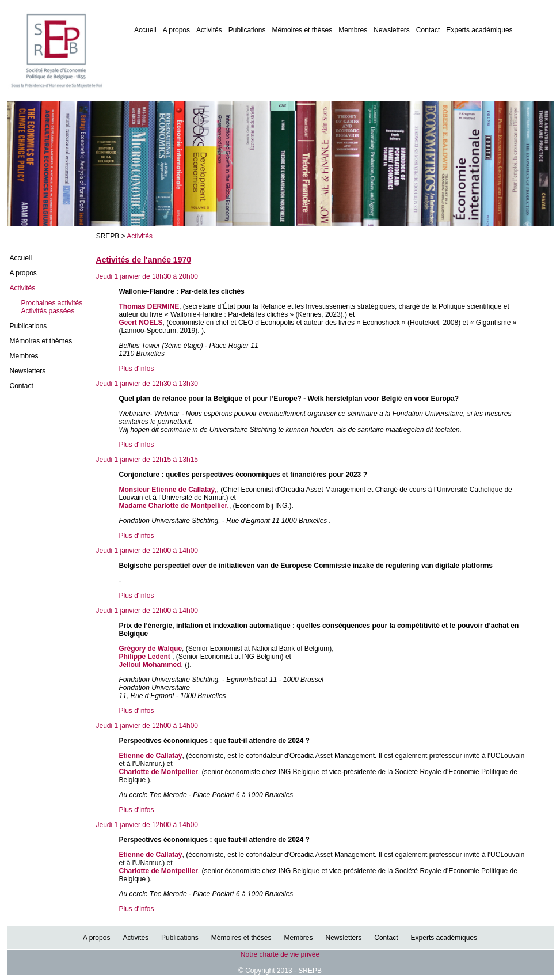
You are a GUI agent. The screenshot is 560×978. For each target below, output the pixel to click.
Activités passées (48, 311)
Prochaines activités (52, 303)
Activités (209, 30)
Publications (247, 30)
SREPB (108, 236)
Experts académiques (479, 30)
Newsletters (392, 30)
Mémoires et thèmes (41, 341)
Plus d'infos (137, 369)
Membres (353, 30)
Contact (428, 30)
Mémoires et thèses (302, 30)
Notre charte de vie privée (280, 954)
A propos (176, 30)
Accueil (145, 30)
